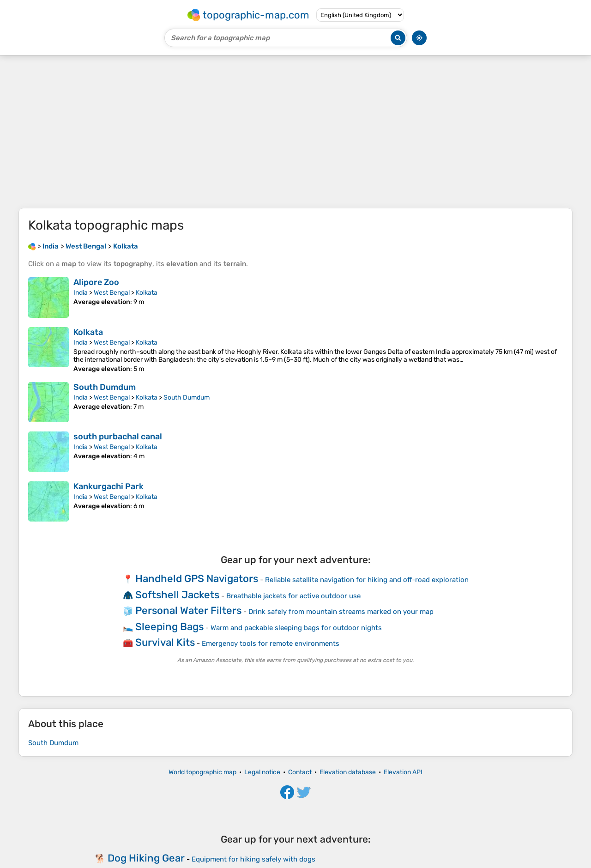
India (81, 293)
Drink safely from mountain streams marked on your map (341, 612)
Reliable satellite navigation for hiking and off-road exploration (367, 580)
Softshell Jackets (177, 595)
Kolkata (147, 293)
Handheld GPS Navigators (197, 579)
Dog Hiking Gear (146, 858)
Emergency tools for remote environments (271, 643)
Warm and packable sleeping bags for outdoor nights (296, 628)
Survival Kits (165, 642)
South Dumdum (105, 387)
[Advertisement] (295, 132)
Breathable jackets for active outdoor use (293, 596)
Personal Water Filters (188, 610)
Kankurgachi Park (109, 486)
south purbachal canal (118, 437)
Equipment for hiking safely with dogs (253, 859)
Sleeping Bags (169, 627)
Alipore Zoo (96, 282)
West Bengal (112, 293)
